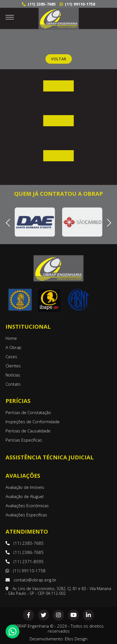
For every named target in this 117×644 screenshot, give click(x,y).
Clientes (13, 366)
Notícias (13, 375)
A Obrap (13, 347)
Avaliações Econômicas (27, 506)
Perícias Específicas (24, 440)
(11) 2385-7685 (39, 4)
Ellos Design (76, 639)
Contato (13, 384)
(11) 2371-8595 (25, 561)
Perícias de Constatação (28, 412)
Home (11, 338)
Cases (11, 356)
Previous (10, 222)
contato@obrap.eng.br (31, 580)
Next (107, 222)
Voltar (59, 59)
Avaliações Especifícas (26, 515)
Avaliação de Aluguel (25, 496)
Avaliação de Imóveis (25, 487)
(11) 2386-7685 (25, 552)
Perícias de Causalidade (28, 431)
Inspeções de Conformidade (33, 422)
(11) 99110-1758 (77, 4)
